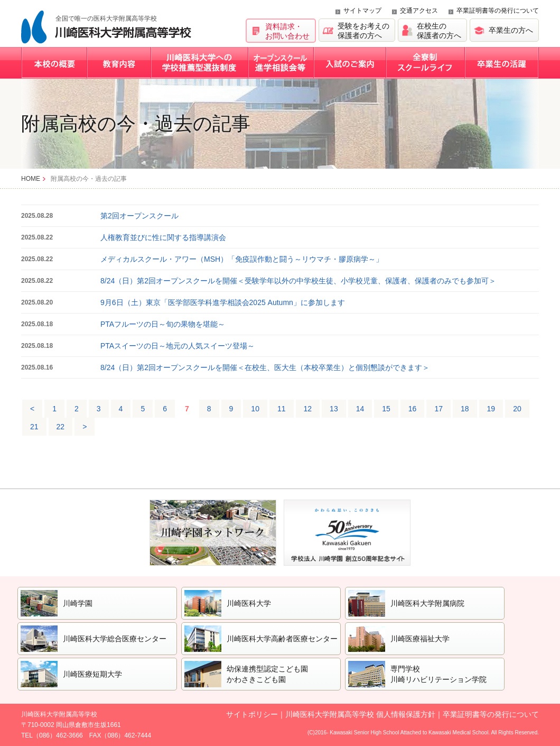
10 (255, 409)
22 (61, 427)
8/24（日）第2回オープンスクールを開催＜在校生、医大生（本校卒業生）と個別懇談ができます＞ (265, 367)
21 (34, 427)
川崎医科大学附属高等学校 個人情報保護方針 (360, 714)
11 (282, 409)
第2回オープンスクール (139, 216)
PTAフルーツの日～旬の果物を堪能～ (163, 324)
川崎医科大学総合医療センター (115, 639)
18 (465, 409)
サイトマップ (362, 11)
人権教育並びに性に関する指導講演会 (163, 237)
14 (360, 409)
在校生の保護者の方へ (439, 31)
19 (491, 409)
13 (334, 409)
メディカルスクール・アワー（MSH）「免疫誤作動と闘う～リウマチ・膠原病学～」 (242, 259)
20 (517, 409)
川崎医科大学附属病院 (427, 603)
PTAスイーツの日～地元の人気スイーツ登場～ (178, 346)
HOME (31, 179)
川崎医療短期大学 (92, 674)
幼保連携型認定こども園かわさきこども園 (267, 674)
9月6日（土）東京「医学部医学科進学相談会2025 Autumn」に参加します (223, 302)
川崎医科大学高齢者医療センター (282, 639)
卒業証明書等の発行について (498, 11)
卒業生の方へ (511, 30)
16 (413, 409)
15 (386, 409)
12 (308, 409)
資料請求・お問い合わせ (287, 31)
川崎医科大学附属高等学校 (106, 27)
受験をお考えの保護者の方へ (363, 31)
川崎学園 (78, 603)
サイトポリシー (252, 714)
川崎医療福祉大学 (420, 639)
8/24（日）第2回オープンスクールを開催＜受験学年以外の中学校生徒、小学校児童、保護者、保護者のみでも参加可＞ (298, 281)
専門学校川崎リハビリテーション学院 (438, 674)
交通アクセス (419, 11)
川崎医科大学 (249, 603)
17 (438, 409)
